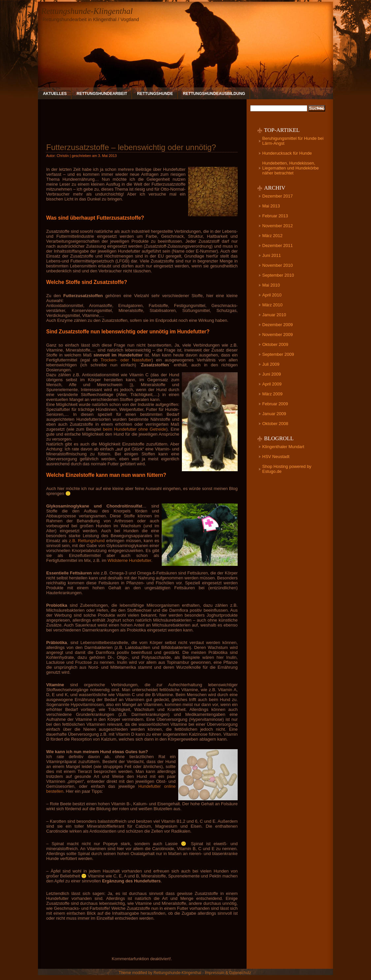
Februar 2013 (275, 216)
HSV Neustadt (276, 457)
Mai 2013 (271, 206)
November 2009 (278, 335)
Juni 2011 (272, 255)
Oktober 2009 (275, 344)
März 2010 (272, 305)
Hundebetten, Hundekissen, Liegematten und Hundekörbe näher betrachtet (291, 168)
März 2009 (272, 394)
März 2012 (272, 236)
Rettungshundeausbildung (214, 94)
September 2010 (278, 275)
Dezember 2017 (278, 196)
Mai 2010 (271, 285)
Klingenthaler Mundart (283, 447)
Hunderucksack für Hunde (287, 153)
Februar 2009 (275, 404)
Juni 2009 (272, 374)
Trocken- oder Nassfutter (126, 360)
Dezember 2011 (278, 245)
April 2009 (272, 384)
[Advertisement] (142, 118)
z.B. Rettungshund (87, 541)
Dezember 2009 (278, 325)
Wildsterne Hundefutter (129, 560)
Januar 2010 (274, 315)
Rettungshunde (155, 94)
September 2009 (278, 354)
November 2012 (278, 226)
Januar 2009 (274, 414)
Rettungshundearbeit (102, 94)
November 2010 (278, 265)
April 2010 (272, 295)
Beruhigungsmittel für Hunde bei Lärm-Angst (293, 141)
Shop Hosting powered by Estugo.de (287, 469)
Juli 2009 (271, 364)
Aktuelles (55, 94)
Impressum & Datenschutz (228, 973)
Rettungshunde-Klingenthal (87, 11)
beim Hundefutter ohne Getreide (135, 429)
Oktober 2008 (275, 424)
